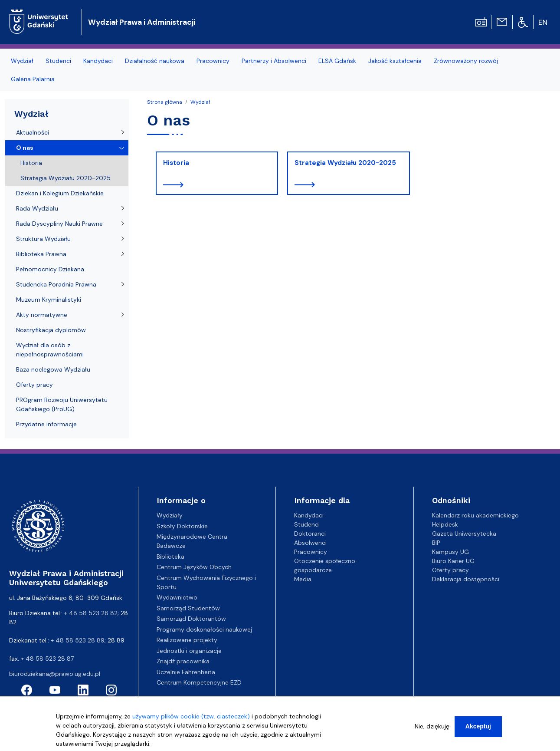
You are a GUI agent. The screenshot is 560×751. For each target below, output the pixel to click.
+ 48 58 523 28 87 (47, 659)
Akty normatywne (42, 315)
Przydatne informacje (46, 424)
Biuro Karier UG (453, 561)
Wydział (22, 61)
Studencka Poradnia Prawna (56, 284)
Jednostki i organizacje (189, 651)
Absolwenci (310, 543)
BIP (436, 543)
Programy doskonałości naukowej (204, 629)
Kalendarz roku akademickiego (475, 515)
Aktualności (33, 132)
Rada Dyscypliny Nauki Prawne (59, 224)
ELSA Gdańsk (337, 61)
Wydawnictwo (177, 597)
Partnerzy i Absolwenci (274, 61)
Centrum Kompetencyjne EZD (199, 682)
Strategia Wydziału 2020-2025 (345, 163)
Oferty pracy (34, 385)
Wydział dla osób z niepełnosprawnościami (50, 350)
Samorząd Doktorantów (191, 619)
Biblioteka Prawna (41, 254)
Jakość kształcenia (395, 61)
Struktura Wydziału (43, 239)
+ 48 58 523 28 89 (78, 640)
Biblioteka (170, 557)
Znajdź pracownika (183, 661)
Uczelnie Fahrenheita (186, 672)
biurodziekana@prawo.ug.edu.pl (55, 674)
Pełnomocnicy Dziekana (50, 269)
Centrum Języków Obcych (194, 567)
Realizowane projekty (187, 640)
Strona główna (165, 102)
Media (303, 579)
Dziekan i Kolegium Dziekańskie (60, 193)
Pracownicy (213, 61)
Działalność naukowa (155, 61)
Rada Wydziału (37, 208)
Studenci (58, 61)
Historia (176, 163)
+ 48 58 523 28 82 (91, 613)
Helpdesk (445, 524)
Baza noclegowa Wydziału (53, 369)
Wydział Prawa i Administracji (142, 22)
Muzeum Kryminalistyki (49, 300)
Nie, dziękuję (432, 731)
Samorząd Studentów (188, 608)
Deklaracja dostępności (466, 579)
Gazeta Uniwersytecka (464, 534)
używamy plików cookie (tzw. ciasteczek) (191, 721)
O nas (25, 148)
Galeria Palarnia (33, 79)
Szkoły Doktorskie (182, 526)
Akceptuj (478, 731)
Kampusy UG (450, 552)
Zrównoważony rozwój (466, 61)
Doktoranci (310, 534)
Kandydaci (98, 61)
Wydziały (170, 515)
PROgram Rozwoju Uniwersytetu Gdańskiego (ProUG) (62, 404)
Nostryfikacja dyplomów (51, 330)
